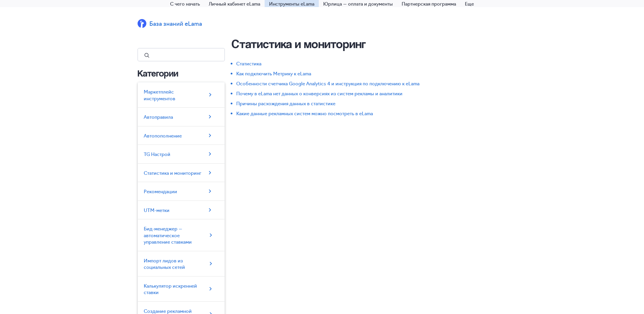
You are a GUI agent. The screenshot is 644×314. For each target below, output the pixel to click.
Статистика (249, 63)
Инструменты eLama (292, 4)
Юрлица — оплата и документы (358, 4)
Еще (469, 4)
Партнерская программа (429, 4)
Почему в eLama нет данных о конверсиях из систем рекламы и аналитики (319, 93)
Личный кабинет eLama (234, 4)
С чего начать (185, 4)
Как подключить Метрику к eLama (274, 73)
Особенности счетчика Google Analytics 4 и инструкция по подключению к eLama (328, 83)
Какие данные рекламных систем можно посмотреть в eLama (305, 113)
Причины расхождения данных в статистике (286, 103)
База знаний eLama (176, 23)
